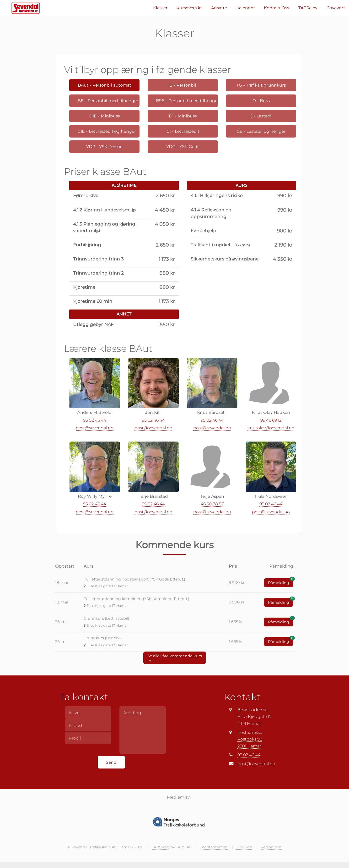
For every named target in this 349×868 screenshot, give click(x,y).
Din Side (244, 848)
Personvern (271, 848)
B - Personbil (183, 85)
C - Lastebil (261, 116)
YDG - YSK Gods (183, 147)
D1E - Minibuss (104, 116)
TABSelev (308, 8)
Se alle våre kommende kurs (175, 659)
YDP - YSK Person (105, 147)
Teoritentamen (214, 848)
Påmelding (281, 583)
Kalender (246, 8)
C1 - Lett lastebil (183, 131)
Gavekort (336, 8)
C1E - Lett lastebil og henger (107, 131)
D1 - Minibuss (183, 116)
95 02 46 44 (95, 421)
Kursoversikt (189, 8)
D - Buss (261, 101)
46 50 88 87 (212, 505)
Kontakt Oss (277, 8)
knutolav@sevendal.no (271, 429)
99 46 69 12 (271, 421)
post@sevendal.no (95, 429)
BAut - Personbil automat (105, 85)
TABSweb (161, 848)
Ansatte (219, 8)
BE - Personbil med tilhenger (108, 101)
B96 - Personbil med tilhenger (187, 101)
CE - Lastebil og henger (261, 131)
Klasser (160, 8)
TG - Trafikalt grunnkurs (261, 85)
